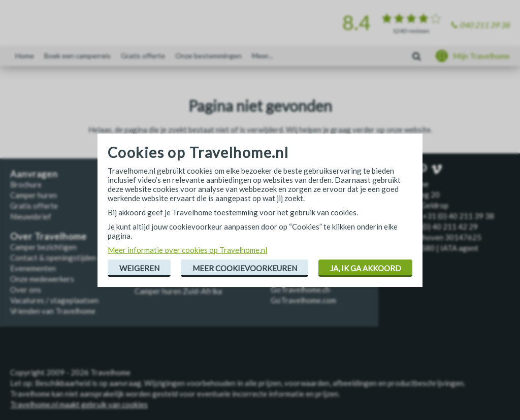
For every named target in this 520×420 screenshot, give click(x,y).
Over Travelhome (48, 236)
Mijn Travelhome (481, 56)
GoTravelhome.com (303, 300)
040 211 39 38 (485, 25)
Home (25, 56)
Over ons (26, 289)
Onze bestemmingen (208, 56)
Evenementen (33, 268)
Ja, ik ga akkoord (366, 268)
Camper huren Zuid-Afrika (178, 291)
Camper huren (34, 195)
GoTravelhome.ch (300, 289)
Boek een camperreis (77, 56)
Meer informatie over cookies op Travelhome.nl (187, 250)
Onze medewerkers (42, 279)
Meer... (262, 56)
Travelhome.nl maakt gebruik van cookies (79, 404)
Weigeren (139, 268)
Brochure (26, 184)
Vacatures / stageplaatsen (54, 300)
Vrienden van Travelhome (53, 311)
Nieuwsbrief (31, 216)
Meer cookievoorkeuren (245, 268)
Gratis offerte (143, 56)
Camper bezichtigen (43, 247)
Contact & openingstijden (53, 257)
